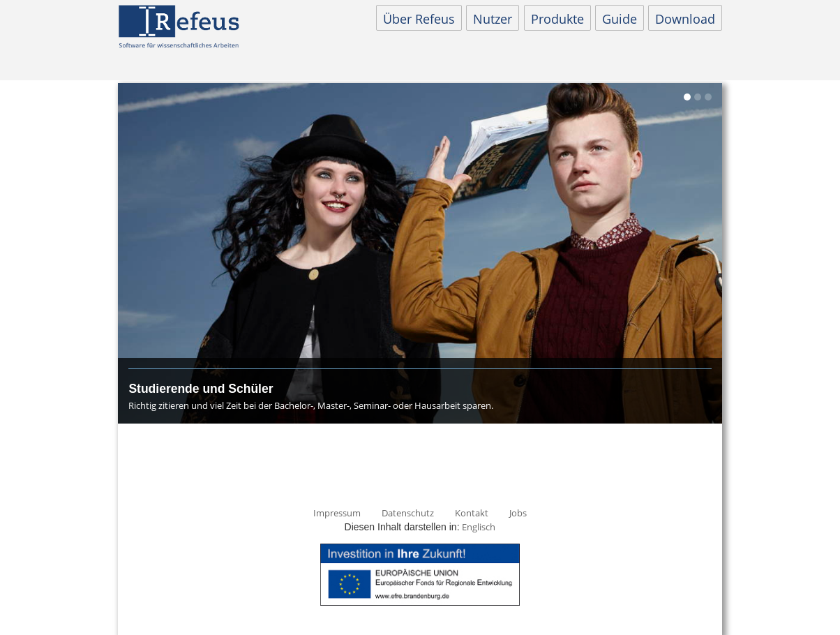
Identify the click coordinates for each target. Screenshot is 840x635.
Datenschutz (408, 513)
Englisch (479, 527)
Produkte (557, 19)
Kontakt (472, 513)
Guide (620, 19)
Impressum (337, 513)
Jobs (518, 513)
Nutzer (493, 19)
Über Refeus (419, 19)
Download (685, 19)
